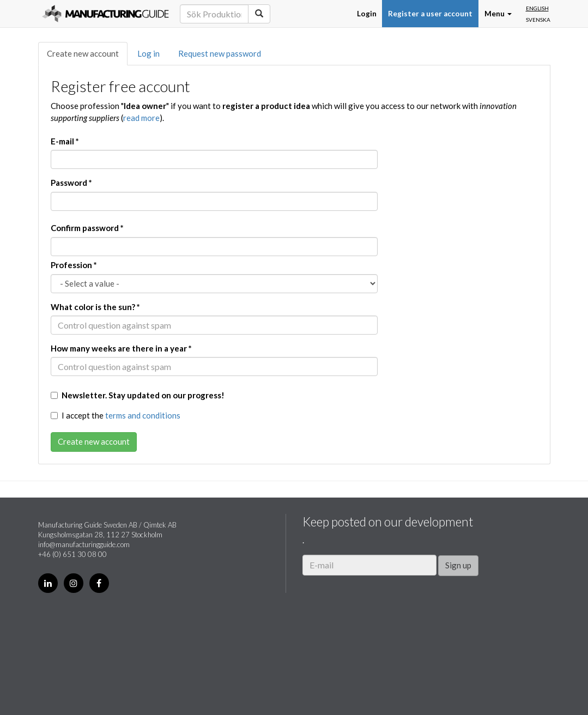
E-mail (65, 141)
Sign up (458, 565)
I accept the (116, 415)
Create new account (83, 53)
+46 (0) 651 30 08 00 (72, 554)
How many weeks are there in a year (121, 348)
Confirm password (87, 228)
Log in (148, 53)
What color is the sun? (95, 307)
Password (71, 183)
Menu (498, 14)
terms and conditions (143, 415)
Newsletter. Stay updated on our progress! (138, 395)
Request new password (220, 53)
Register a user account (430, 14)
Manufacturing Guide (105, 14)
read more (141, 118)
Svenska (538, 20)
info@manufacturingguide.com (84, 544)
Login (367, 14)
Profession (74, 265)
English (537, 8)
